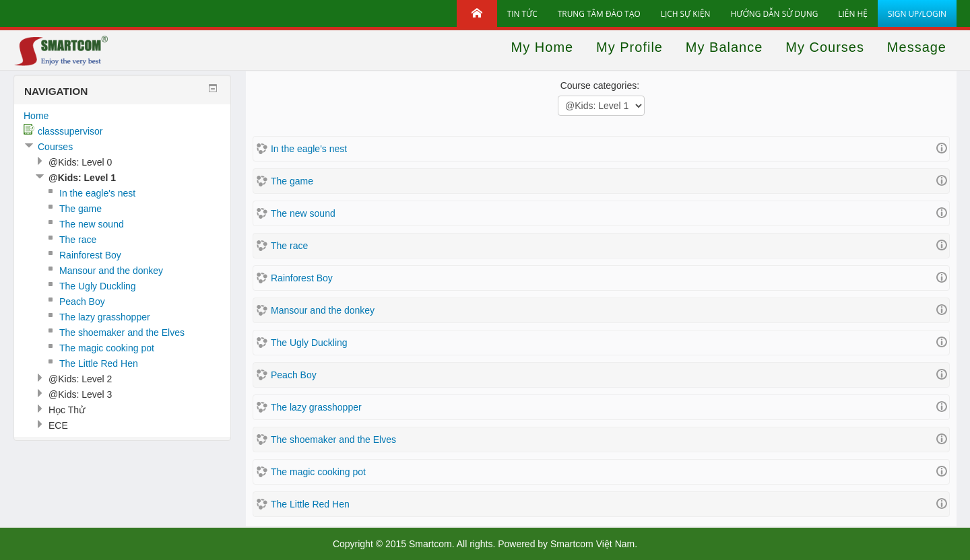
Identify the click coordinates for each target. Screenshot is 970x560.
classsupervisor (70, 131)
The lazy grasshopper (316, 407)
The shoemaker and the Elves (333, 440)
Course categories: (600, 85)
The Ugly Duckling (309, 343)
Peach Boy (294, 375)
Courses (55, 147)
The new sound (303, 213)
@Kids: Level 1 (82, 178)
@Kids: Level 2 (80, 379)
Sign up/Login (917, 13)
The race (289, 246)
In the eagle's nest (309, 149)
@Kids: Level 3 (80, 394)
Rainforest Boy (302, 278)
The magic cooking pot (318, 472)
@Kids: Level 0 (80, 162)
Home (36, 116)
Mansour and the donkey (323, 310)
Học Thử (67, 410)
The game (292, 181)
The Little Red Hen (310, 504)
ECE (58, 425)
